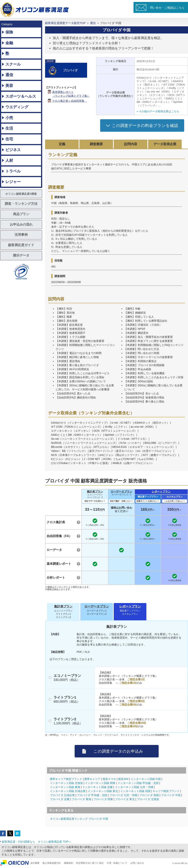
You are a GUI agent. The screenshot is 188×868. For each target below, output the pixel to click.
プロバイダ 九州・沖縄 (123, 795)
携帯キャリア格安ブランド (66, 779)
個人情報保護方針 (52, 863)
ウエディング (17, 107)
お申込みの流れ (21, 224)
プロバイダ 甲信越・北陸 (92, 795)
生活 (9, 128)
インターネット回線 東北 (103, 791)
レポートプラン (161, 491)
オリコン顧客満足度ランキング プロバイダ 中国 (79, 819)
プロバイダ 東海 (81, 799)
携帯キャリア (92, 779)
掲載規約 (68, 863)
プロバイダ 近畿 (60, 799)
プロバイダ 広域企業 (62, 795)
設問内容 (131, 144)
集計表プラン (95, 491)
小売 (9, 118)
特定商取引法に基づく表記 (90, 863)
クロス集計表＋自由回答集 (70, 101)
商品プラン (21, 214)
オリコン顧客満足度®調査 (21, 194)
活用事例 (21, 235)
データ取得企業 (165, 144)
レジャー (13, 182)
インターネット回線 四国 (135, 791)
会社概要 (35, 863)
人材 (9, 160)
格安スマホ (109, 779)
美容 (9, 86)
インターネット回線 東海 (65, 787)
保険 (9, 32)
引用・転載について (117, 863)
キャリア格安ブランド (166, 791)
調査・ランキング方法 (21, 204)
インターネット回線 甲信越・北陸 (138, 783)
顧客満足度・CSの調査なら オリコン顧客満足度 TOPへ (36, 842)
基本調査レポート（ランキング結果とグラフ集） (71, 94)
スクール (13, 64)
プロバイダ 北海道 (148, 799)
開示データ (21, 255)
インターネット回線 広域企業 (68, 791)
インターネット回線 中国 (146, 779)
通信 (9, 75)
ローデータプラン (121, 491)
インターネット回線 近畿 (97, 787)
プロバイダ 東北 (125, 799)
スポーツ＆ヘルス (21, 96)
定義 (62, 144)
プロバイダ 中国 (171, 795)
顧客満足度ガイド (21, 245)
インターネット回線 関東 (100, 783)
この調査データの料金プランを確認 (145, 125)
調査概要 (96, 144)
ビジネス (13, 150)
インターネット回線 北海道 (66, 783)
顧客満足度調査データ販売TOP (65, 23)
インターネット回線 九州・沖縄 (134, 787)
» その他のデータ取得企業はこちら (158, 111)
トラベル (13, 171)
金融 (9, 43)
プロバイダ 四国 (149, 795)
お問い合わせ (137, 863)
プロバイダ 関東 (103, 799)
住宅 (9, 139)
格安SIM (123, 779)
